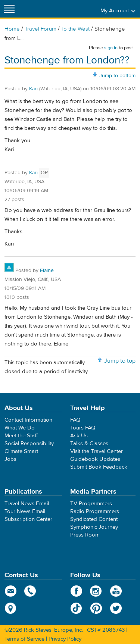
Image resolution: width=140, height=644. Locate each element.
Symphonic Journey (94, 527)
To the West (75, 29)
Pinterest (96, 608)
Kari (33, 89)
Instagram (96, 591)
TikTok (76, 608)
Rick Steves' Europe (70, 9)
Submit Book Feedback (99, 467)
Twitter (116, 608)
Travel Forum (41, 29)
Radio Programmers (95, 511)
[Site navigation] (9, 9)
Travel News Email (27, 504)
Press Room (85, 535)
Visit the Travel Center (97, 451)
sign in (111, 48)
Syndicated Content (94, 519)
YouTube (116, 591)
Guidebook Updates (95, 459)
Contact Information (28, 420)
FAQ (75, 420)
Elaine (47, 271)
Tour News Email (25, 511)
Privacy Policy (65, 639)
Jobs (10, 459)
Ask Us (79, 436)
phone (30, 591)
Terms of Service (24, 639)
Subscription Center (28, 519)
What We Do (20, 428)
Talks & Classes (89, 443)
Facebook (76, 591)
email (11, 591)
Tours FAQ (83, 428)
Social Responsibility (29, 443)
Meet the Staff (21, 436)
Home (12, 29)
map (11, 608)
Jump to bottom (117, 76)
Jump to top (120, 361)
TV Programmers (91, 504)
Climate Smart (21, 451)
